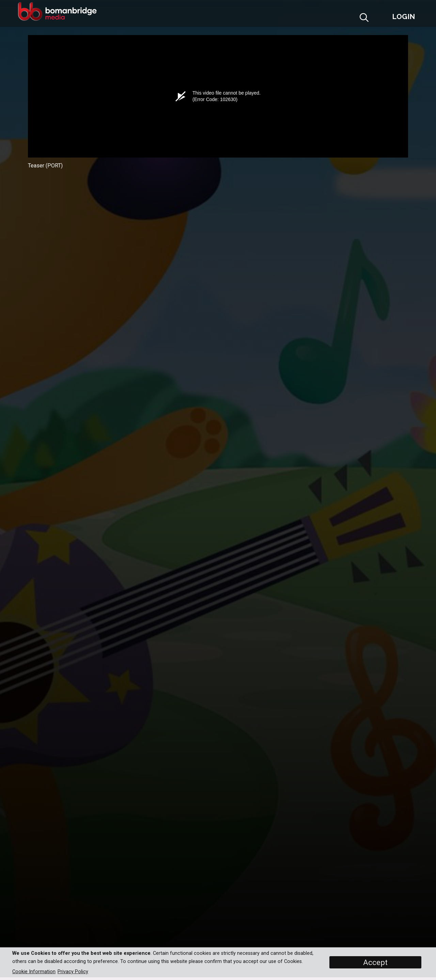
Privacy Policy (73, 972)
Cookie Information (34, 972)
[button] (381, 19)
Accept (375, 962)
